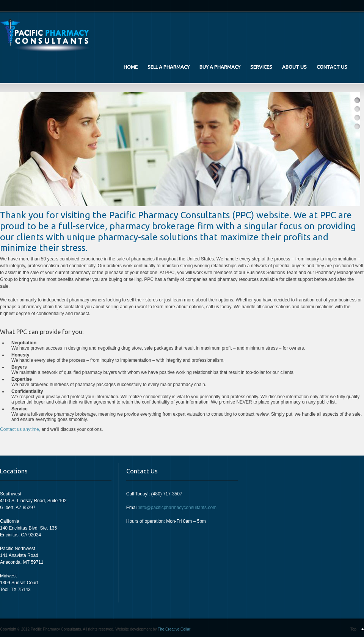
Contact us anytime (20, 429)
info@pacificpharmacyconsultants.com (178, 508)
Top (353, 629)
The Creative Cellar (174, 629)
